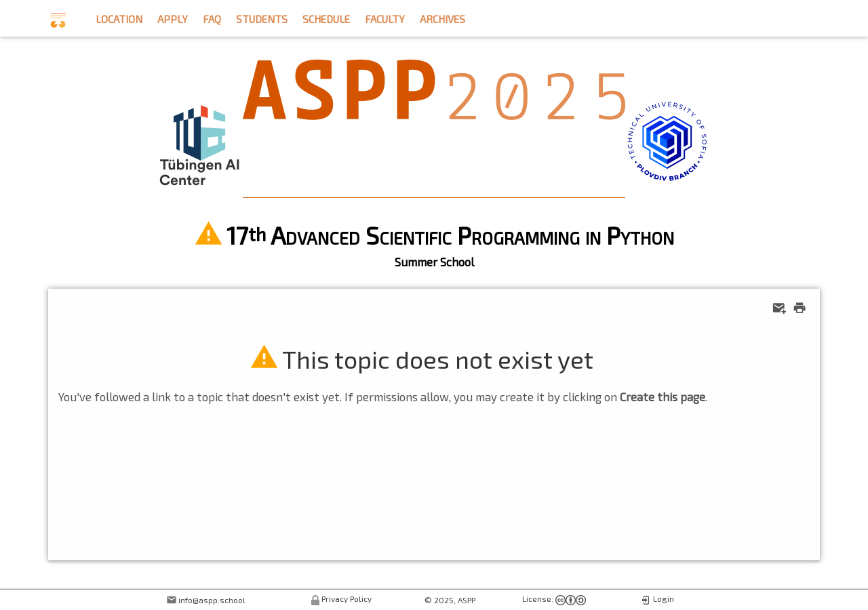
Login (664, 598)
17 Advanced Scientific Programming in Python (450, 235)
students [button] (262, 17)
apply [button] (173, 17)
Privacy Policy (347, 598)
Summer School (434, 262)
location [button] (119, 17)
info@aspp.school (212, 600)
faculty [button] (385, 17)
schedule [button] (326, 17)
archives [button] (442, 17)
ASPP (467, 600)
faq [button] (212, 17)
